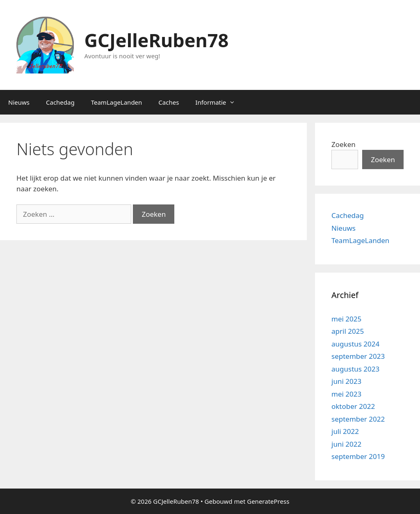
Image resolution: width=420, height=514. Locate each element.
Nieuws (19, 102)
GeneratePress (268, 501)
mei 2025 (346, 319)
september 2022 (358, 419)
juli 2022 (345, 431)
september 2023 (358, 356)
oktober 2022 (353, 406)
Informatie (219, 102)
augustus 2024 (355, 344)
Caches (169, 102)
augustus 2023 (355, 369)
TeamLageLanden (117, 102)
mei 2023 (346, 394)
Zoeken (344, 144)
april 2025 (348, 331)
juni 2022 (346, 444)
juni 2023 (346, 381)
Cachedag (60, 102)
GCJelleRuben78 (157, 40)
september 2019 (358, 456)
